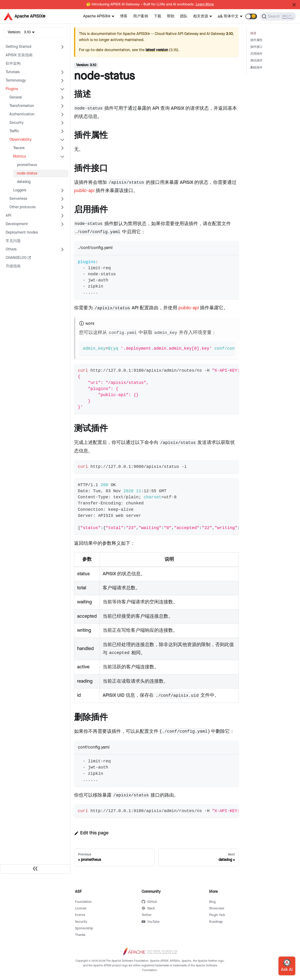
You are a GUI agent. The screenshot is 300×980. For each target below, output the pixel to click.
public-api (84, 191)
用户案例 (141, 16)
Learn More (205, 4)
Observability (20, 140)
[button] (251, 16)
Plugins (12, 89)
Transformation (22, 106)
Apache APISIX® (97, 16)
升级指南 (13, 266)
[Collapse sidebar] (35, 869)
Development (17, 224)
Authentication (22, 114)
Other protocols (22, 207)
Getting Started (18, 47)
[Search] (278, 16)
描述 (253, 33)
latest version (157, 50)
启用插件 (256, 54)
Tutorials (13, 72)
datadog (24, 182)
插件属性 (256, 40)
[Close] (294, 5)
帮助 (171, 16)
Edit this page (91, 833)
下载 (157, 16)
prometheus (27, 165)
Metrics (20, 157)
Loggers (20, 190)
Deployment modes (22, 233)
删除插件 (256, 68)
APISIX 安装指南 (19, 55)
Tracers (19, 148)
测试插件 (256, 61)
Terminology (16, 81)
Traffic (14, 131)
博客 (124, 16)
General (16, 97)
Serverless (18, 199)
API (8, 216)
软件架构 (13, 64)
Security (16, 123)
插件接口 (256, 47)
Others (11, 249)
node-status (27, 173)
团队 (184, 16)
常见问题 (13, 241)
